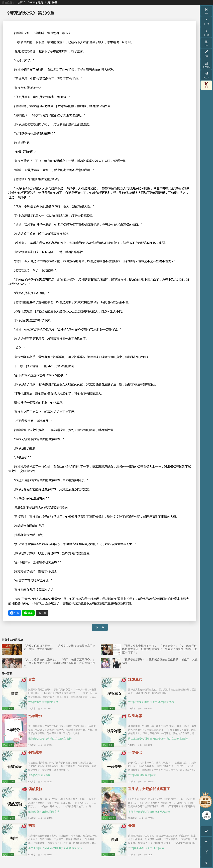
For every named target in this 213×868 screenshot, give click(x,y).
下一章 (100, 627)
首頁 (20, 2)
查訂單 (206, 75)
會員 (206, 85)
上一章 (206, 22)
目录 (206, 43)
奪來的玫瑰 (37, 2)
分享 (206, 54)
